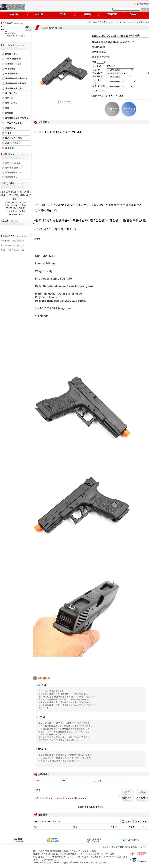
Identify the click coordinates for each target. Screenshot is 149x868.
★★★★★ (82, 801)
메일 (42, 865)
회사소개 (106, 850)
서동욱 (93, 854)
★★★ (59, 801)
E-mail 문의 (16, 214)
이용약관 (116, 850)
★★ (51, 801)
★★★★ (70, 801)
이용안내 (142, 850)
